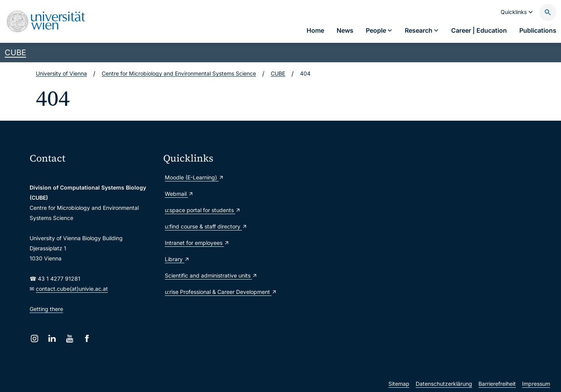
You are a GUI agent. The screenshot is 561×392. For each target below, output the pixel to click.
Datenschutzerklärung (444, 384)
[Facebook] (87, 338)
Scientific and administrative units (211, 275)
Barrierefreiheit (497, 384)
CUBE (15, 53)
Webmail (179, 194)
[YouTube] (70, 338)
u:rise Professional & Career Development (221, 292)
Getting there (46, 309)
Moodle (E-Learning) (194, 177)
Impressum (536, 384)
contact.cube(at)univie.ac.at (72, 289)
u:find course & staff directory (206, 226)
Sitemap (399, 384)
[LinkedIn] (52, 338)
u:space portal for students (203, 210)
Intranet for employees (197, 243)
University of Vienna (61, 73)
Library (177, 259)
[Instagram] (34, 338)
